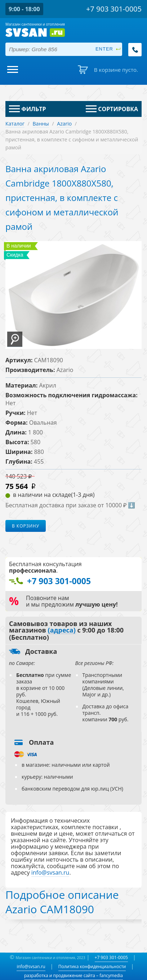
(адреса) (62, 630)
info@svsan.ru (31, 966)
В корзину (26, 526)
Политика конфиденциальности (92, 966)
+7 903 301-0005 (111, 957)
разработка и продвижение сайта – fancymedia (73, 975)
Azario (64, 124)
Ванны (41, 124)
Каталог (15, 124)
